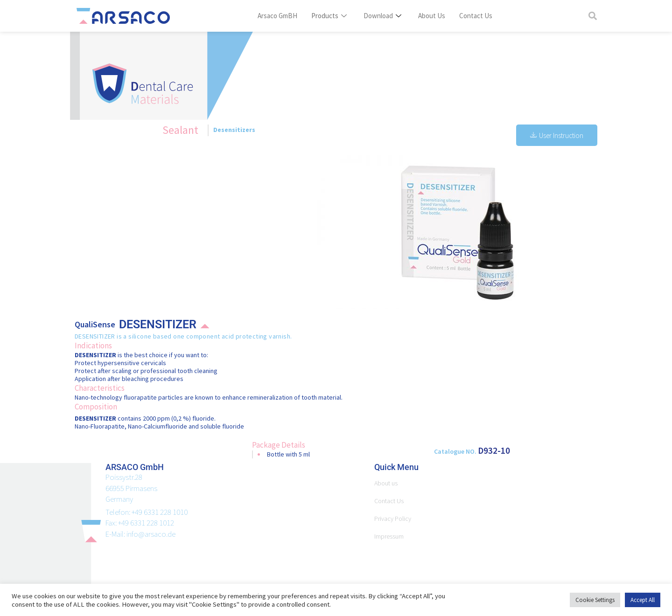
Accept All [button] (642, 600)
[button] (592, 16)
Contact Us (475, 16)
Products (331, 16)
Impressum (390, 536)
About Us (432, 16)
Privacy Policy (395, 519)
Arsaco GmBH (280, 16)
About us (387, 483)
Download (383, 16)
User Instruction (556, 135)
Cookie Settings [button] (593, 600)
